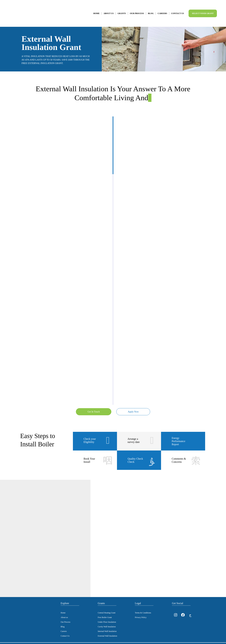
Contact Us (178, 10)
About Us (109, 10)
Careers (162, 10)
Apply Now (133, 405)
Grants (122, 10)
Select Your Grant (203, 10)
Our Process (137, 10)
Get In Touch (93, 405)
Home (96, 10)
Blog (151, 10)
